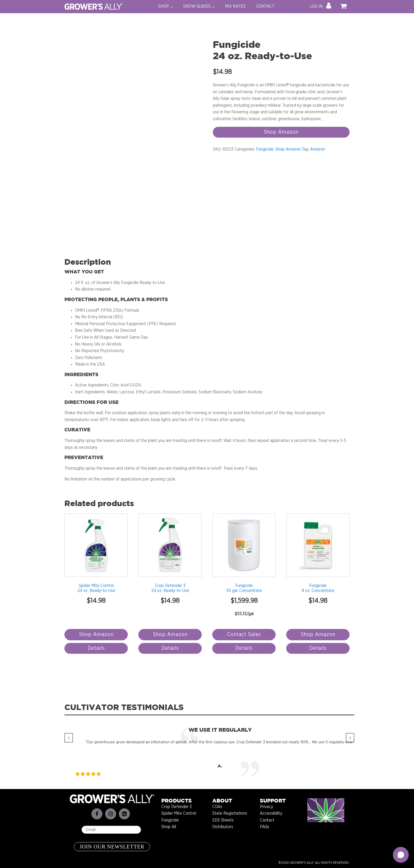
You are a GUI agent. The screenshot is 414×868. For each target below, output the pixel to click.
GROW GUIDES (197, 6)
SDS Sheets (223, 820)
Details (96, 648)
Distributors (223, 827)
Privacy (266, 807)
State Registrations (230, 813)
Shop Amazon (281, 132)
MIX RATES (235, 6)
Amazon (317, 149)
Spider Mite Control (179, 813)
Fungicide (265, 149)
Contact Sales (244, 634)
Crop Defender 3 (177, 807)
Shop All (169, 827)
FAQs (265, 827)
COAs (217, 807)
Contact (267, 820)
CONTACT (265, 6)
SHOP (164, 6)
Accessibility (271, 813)
